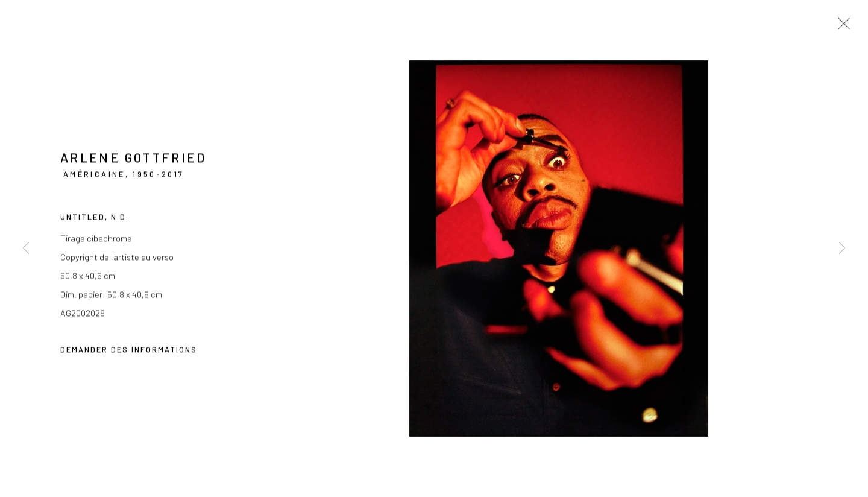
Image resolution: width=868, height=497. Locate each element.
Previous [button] (26, 249)
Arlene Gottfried (134, 159)
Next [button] (842, 249)
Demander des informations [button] (129, 351)
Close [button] (841, 27)
